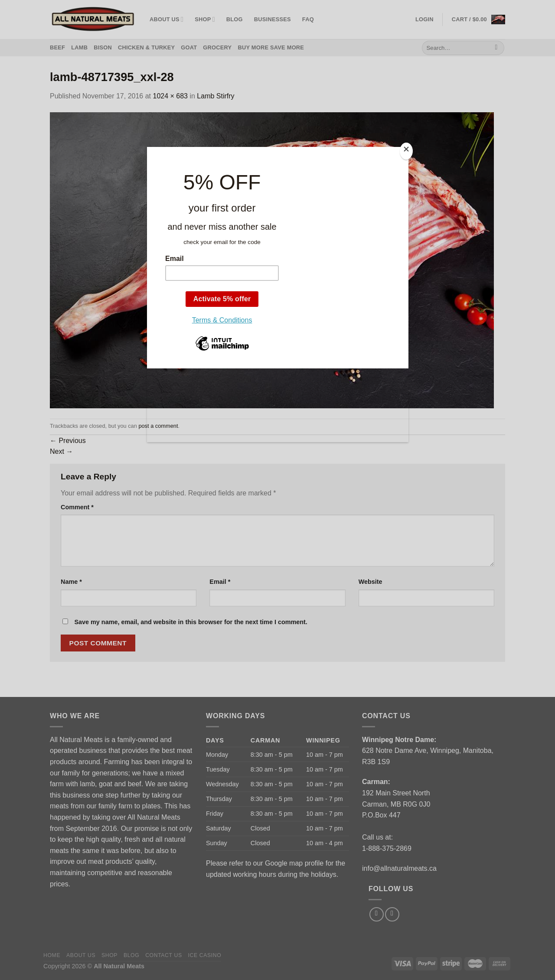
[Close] (406, 151)
